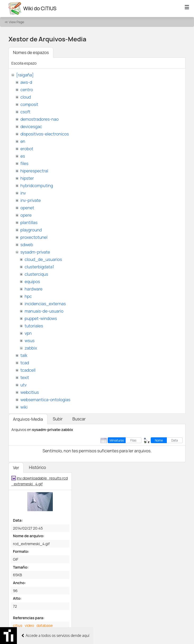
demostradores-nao (39, 119)
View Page (16, 22)
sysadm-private (35, 252)
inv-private (30, 200)
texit (25, 377)
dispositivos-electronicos (44, 134)
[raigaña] (25, 75)
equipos (32, 282)
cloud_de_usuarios (43, 259)
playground (31, 230)
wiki (24, 407)
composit (29, 104)
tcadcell (28, 370)
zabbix (31, 348)
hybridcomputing (37, 186)
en (23, 141)
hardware (34, 289)
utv (23, 385)
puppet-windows (41, 318)
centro (27, 90)
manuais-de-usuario (44, 311)
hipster (27, 178)
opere (26, 215)
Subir (58, 419)
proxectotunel (34, 237)
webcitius (30, 392)
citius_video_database (33, 625)
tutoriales (34, 326)
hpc (28, 296)
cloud (26, 97)
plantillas (29, 222)
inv (23, 193)
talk (24, 355)
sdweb (27, 245)
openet (27, 208)
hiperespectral (34, 171)
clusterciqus (36, 274)
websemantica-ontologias (45, 400)
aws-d (26, 82)
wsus (30, 341)
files (24, 163)
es (23, 156)
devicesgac (31, 127)
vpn (28, 333)
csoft (25, 112)
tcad (25, 363)
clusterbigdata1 (39, 267)
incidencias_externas (45, 304)
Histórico (37, 467)
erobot (27, 149)
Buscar (79, 419)
